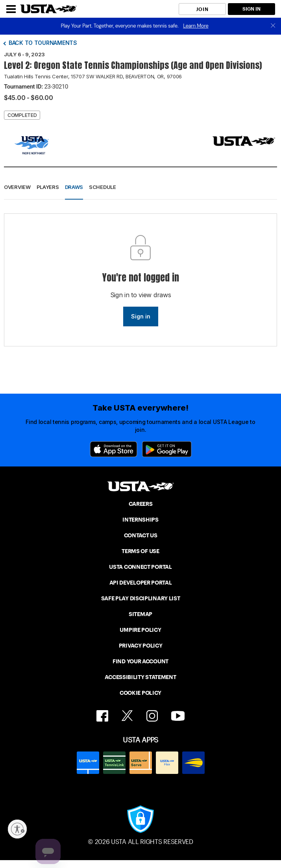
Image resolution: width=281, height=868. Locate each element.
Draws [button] (74, 187)
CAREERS (141, 504)
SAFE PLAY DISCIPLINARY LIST (141, 598)
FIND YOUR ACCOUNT (140, 661)
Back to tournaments (43, 43)
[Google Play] (167, 449)
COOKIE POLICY (140, 693)
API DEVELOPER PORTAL (141, 583)
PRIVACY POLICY (141, 646)
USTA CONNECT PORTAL (140, 567)
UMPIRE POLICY (140, 630)
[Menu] (11, 9)
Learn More (196, 26)
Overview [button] (17, 187)
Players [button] (48, 187)
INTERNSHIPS (140, 520)
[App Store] (114, 449)
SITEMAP (140, 614)
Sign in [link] (141, 316)
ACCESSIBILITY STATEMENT (140, 677)
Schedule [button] (103, 187)
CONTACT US (141, 535)
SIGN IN (251, 9)
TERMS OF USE (140, 551)
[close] (273, 26)
